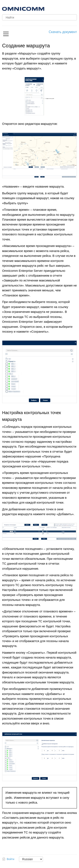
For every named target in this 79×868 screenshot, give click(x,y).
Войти (11, 859)
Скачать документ (63, 32)
